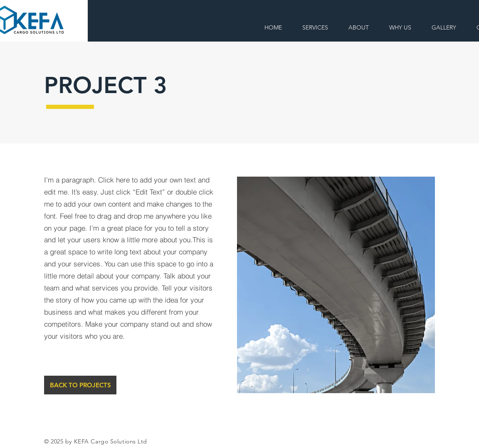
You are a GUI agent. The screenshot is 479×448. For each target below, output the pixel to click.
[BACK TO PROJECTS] (80, 385)
